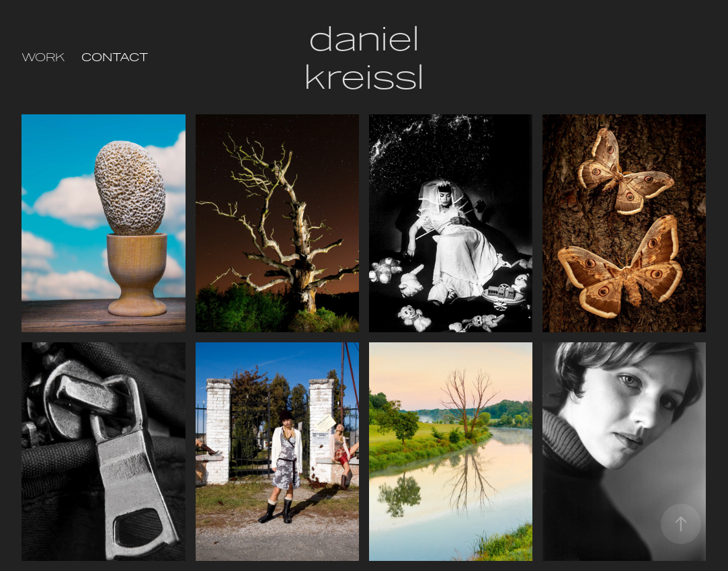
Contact (115, 57)
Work (43, 57)
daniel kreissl (365, 57)
